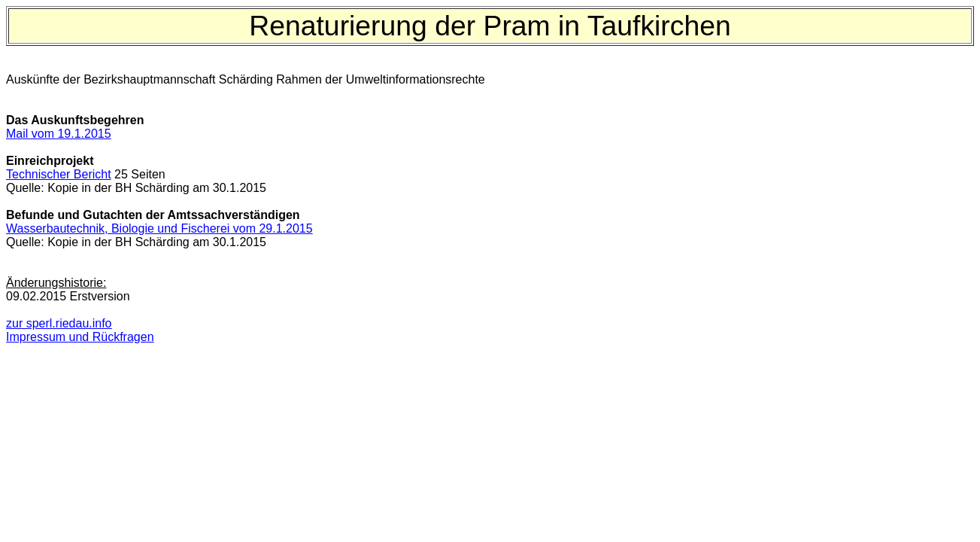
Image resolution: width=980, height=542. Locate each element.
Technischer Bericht (59, 174)
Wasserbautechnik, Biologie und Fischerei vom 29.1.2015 (159, 228)
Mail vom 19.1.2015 (59, 134)
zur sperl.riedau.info (59, 323)
